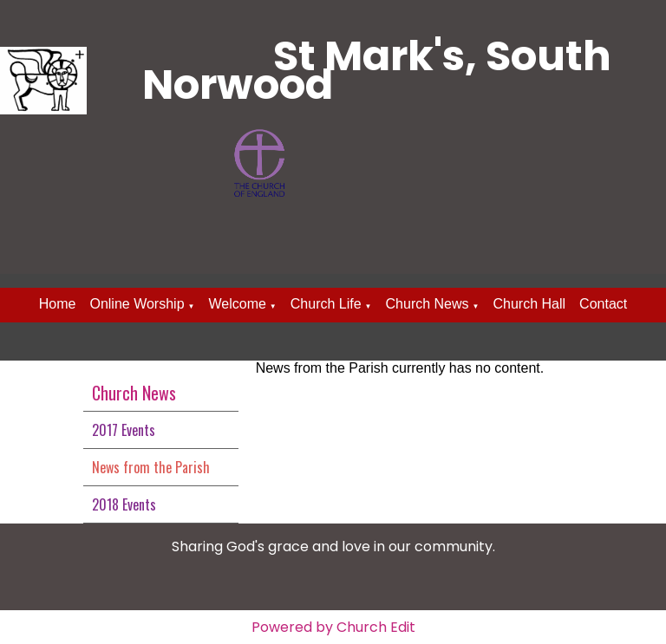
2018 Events (124, 504)
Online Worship (137, 304)
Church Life (326, 304)
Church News (428, 304)
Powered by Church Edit (333, 627)
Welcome (237, 304)
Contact (603, 304)
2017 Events (124, 430)
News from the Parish (151, 467)
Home (58, 304)
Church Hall (529, 304)
